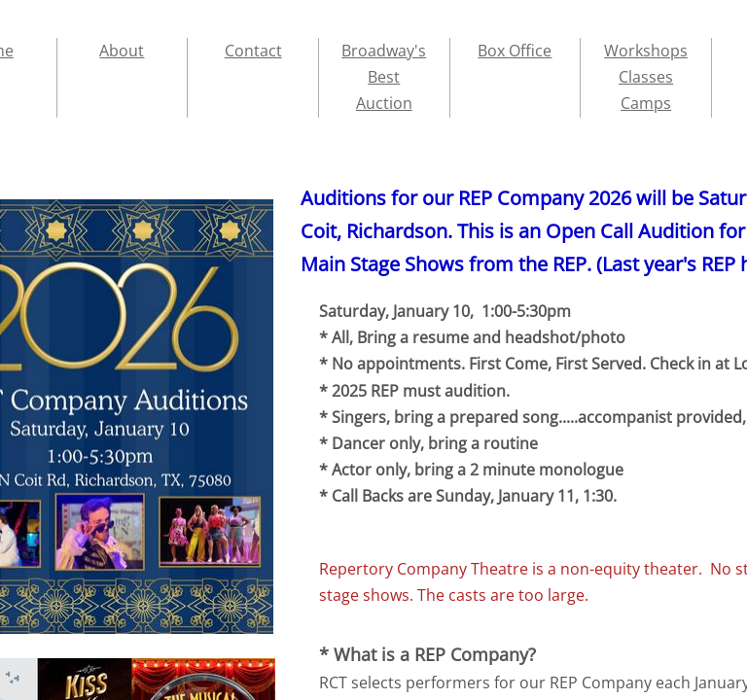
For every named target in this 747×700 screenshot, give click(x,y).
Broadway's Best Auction (384, 77)
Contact (253, 51)
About (122, 51)
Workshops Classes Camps (646, 77)
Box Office (515, 51)
